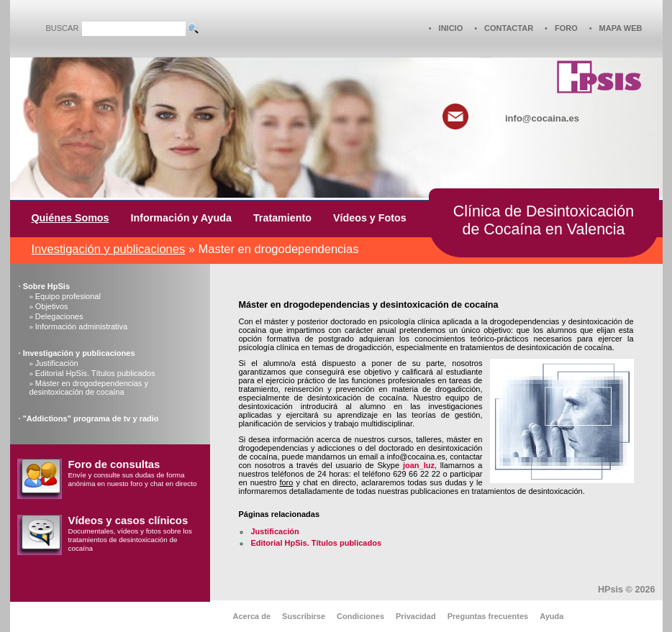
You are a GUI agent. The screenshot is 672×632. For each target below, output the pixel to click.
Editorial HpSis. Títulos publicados (95, 373)
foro (286, 482)
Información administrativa (81, 326)
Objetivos (52, 306)
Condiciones (360, 616)
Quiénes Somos (71, 218)
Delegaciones (59, 316)
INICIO (451, 28)
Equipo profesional (68, 296)
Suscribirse (304, 616)
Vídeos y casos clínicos (128, 521)
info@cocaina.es (542, 118)
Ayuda (551, 616)
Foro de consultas (114, 464)
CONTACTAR (509, 28)
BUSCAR (63, 28)
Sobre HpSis (46, 286)
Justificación (57, 363)
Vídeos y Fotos (370, 218)
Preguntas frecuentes (488, 616)
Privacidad (416, 616)
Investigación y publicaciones (109, 249)
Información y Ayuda (181, 218)
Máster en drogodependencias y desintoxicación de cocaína (89, 388)
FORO (566, 28)
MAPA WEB (621, 28)
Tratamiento (282, 218)
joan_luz (419, 465)
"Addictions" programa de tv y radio (91, 418)
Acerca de (252, 616)
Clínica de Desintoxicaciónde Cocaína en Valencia (544, 220)
